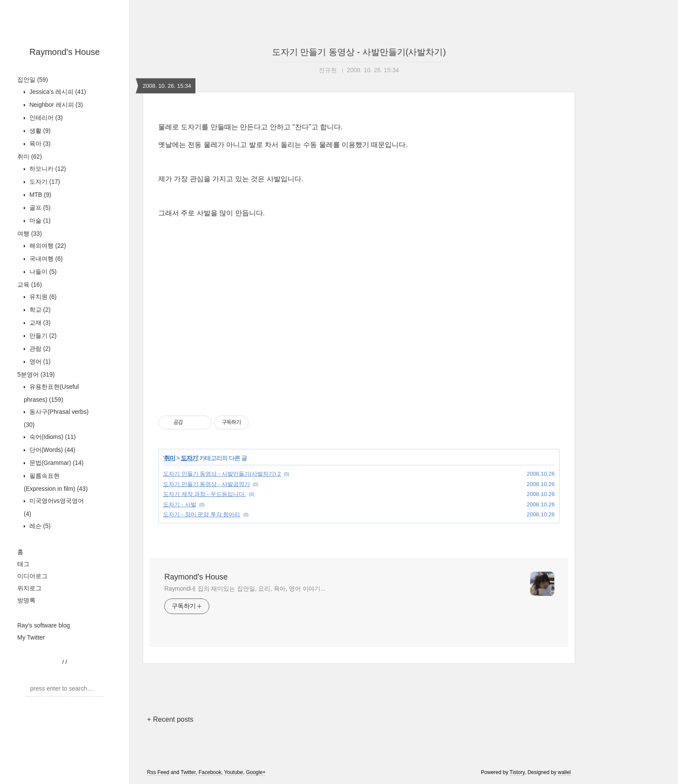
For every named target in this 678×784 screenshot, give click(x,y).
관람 (39, 349)
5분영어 (36, 374)
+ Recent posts (170, 719)
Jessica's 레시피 (57, 92)
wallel (564, 772)
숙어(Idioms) (52, 437)
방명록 (26, 600)
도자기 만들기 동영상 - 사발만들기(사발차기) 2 (222, 474)
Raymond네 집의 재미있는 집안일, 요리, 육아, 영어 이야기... (245, 589)
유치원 (42, 297)
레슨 (39, 526)
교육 (30, 285)
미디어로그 (32, 576)
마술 (39, 221)
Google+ (256, 772)
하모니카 (47, 169)
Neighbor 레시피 (55, 105)
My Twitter (31, 637)
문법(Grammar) (56, 463)
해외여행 (47, 246)
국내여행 (45, 259)
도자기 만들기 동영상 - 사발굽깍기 (206, 484)
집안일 (33, 80)
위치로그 (29, 588)
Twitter (188, 772)
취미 (30, 157)
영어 (39, 362)
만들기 (42, 336)
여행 (30, 234)
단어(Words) (51, 450)
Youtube (233, 772)
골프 (39, 208)
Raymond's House (65, 52)
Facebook (210, 772)
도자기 (44, 182)
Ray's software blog (44, 625)
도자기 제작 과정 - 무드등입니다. (204, 494)
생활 (39, 131)
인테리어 (45, 118)
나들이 (42, 272)
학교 (39, 310)
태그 (23, 564)
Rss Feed (158, 772)
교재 (39, 323)
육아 (39, 144)
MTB (39, 195)
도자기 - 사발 (180, 504)
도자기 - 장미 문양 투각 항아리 (201, 514)
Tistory (517, 772)
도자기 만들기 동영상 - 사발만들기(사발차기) (359, 52)
